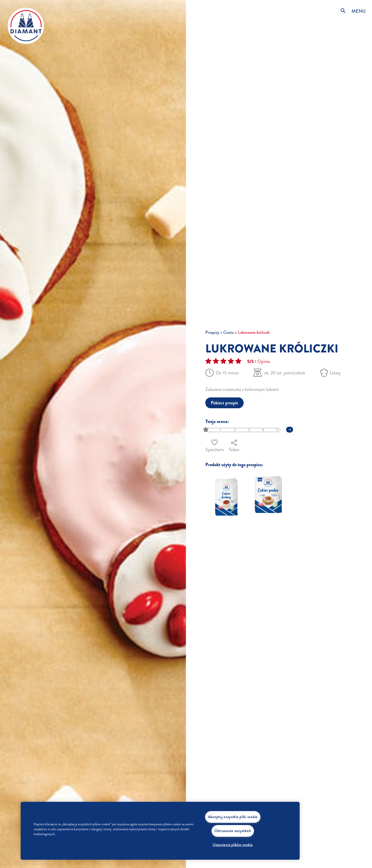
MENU (359, 11)
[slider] (206, 430)
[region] (160, 831)
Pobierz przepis (224, 403)
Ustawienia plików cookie (233, 845)
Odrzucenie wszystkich (233, 831)
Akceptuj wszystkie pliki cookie (233, 817)
